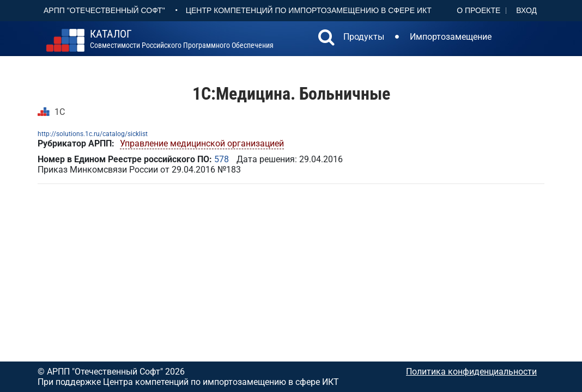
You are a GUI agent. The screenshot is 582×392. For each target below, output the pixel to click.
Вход (526, 10)
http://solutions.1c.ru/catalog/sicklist (93, 134)
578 (222, 159)
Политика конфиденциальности (471, 372)
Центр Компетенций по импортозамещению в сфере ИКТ (309, 10)
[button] (326, 39)
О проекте (478, 10)
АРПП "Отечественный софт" (104, 10)
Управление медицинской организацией (202, 143)
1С (60, 112)
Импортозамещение (451, 37)
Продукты (364, 37)
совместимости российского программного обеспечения (182, 39)
